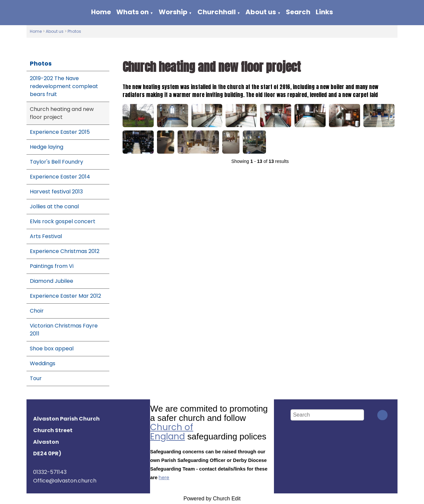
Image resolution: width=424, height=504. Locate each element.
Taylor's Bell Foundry (56, 162)
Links (324, 12)
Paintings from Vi (52, 266)
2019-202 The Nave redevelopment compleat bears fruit (64, 86)
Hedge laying (47, 147)
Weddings (43, 363)
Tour (36, 378)
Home (101, 12)
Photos (74, 31)
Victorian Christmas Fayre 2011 (64, 330)
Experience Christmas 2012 (65, 251)
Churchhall (217, 12)
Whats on (132, 12)
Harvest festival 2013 (56, 192)
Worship (173, 12)
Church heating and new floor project (62, 113)
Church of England (172, 432)
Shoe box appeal (52, 349)
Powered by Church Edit (212, 499)
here (164, 478)
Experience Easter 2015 (60, 132)
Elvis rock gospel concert (63, 221)
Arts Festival (46, 236)
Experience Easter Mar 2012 (65, 296)
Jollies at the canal (54, 206)
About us (261, 12)
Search (298, 12)
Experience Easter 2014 (60, 177)
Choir (37, 311)
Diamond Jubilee (52, 281)
